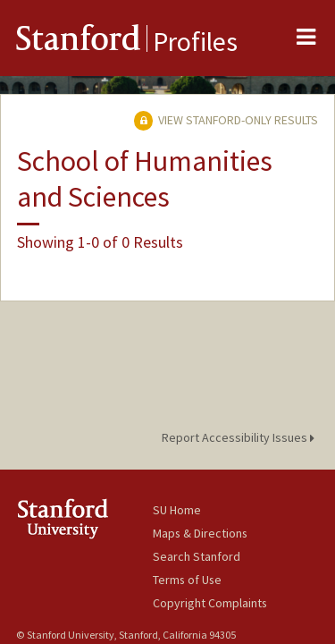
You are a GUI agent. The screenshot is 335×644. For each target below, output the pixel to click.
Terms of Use (187, 580)
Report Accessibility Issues (241, 437)
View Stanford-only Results (226, 120)
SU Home (177, 510)
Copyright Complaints (210, 603)
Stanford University (84, 518)
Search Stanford (197, 556)
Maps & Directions (200, 533)
